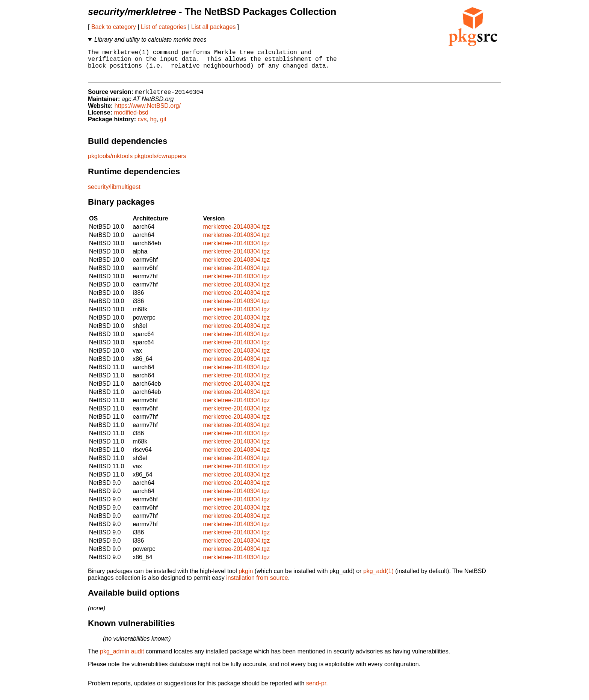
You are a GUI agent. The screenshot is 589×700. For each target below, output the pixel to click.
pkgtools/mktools (110, 163)
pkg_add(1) (378, 578)
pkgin (246, 578)
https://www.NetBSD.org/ (148, 113)
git (163, 126)
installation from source (257, 585)
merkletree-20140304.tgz (236, 234)
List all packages (213, 27)
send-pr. (317, 690)
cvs (142, 126)
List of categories (164, 27)
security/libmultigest (114, 194)
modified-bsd (131, 120)
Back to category (114, 27)
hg (153, 126)
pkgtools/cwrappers (160, 163)
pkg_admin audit (122, 659)
